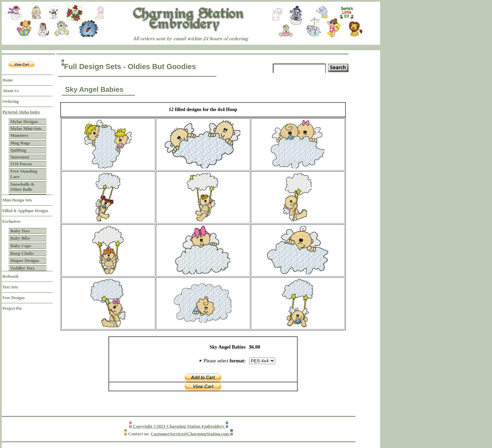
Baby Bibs (20, 238)
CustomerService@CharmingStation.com (191, 434)
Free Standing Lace (24, 174)
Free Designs (14, 298)
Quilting (18, 150)
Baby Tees (20, 231)
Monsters (19, 135)
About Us (11, 91)
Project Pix (12, 308)
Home (8, 80)
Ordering (11, 101)
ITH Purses (21, 164)
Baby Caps (21, 246)
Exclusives (12, 221)
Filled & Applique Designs (25, 211)
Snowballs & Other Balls (22, 187)
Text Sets (10, 287)
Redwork (10, 276)
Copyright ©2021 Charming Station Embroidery (179, 426)
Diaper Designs (25, 260)
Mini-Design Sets (17, 200)
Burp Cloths (22, 253)
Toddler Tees (22, 268)
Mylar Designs (24, 122)
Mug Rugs (20, 143)
